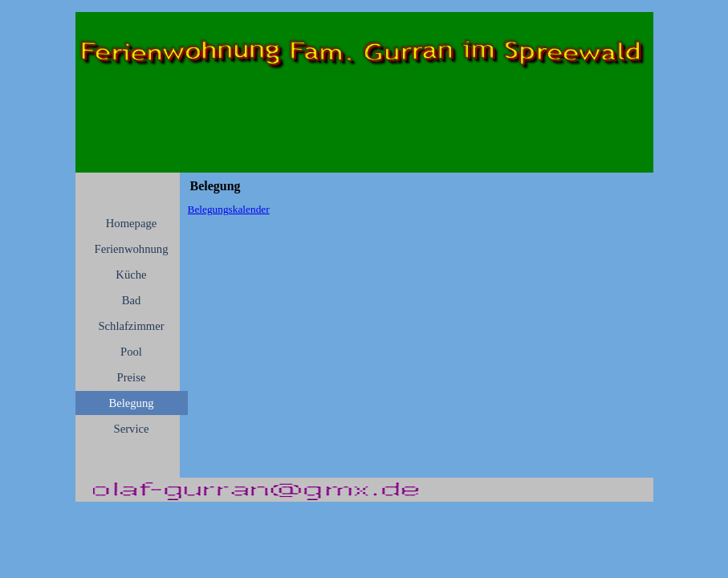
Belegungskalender (229, 209)
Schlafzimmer (131, 326)
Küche (131, 275)
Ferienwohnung (132, 249)
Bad (132, 300)
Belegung (131, 403)
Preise (132, 377)
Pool (131, 352)
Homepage (131, 223)
